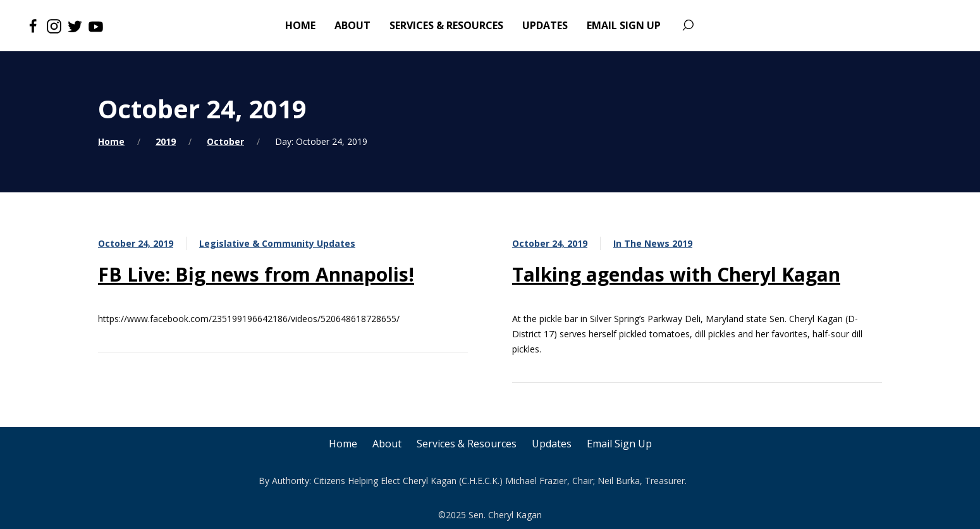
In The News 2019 (653, 243)
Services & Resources (467, 444)
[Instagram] (54, 25)
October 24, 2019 (136, 243)
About (387, 444)
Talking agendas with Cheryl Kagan (676, 274)
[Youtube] (96, 25)
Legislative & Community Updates (277, 243)
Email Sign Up (619, 444)
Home (111, 141)
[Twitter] (75, 25)
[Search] (688, 26)
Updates (552, 444)
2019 (166, 141)
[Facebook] (33, 25)
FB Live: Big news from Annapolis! (256, 274)
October (225, 141)
